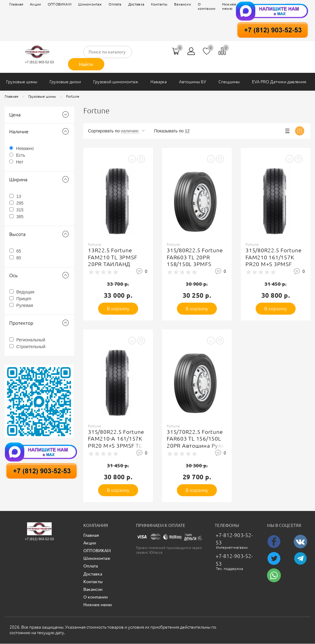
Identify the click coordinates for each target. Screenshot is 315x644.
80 (19, 258)
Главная (16, 4)
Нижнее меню (98, 605)
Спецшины (229, 82)
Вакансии (93, 589)
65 (19, 251)
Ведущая (25, 292)
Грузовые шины (22, 82)
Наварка (159, 82)
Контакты (93, 582)
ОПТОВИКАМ (60, 4)
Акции (35, 4)
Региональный (31, 340)
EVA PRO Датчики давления (279, 82)
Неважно (25, 148)
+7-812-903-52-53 (234, 539)
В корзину (118, 308)
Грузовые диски (65, 82)
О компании (96, 597)
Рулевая (25, 305)
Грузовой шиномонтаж (116, 82)
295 (20, 203)
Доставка (136, 4)
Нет (20, 162)
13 (19, 196)
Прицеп (24, 299)
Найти (86, 64)
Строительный (31, 347)
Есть (21, 155)
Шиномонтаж (90, 4)
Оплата (115, 4)
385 (20, 217)
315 (20, 210)
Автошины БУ (192, 82)
